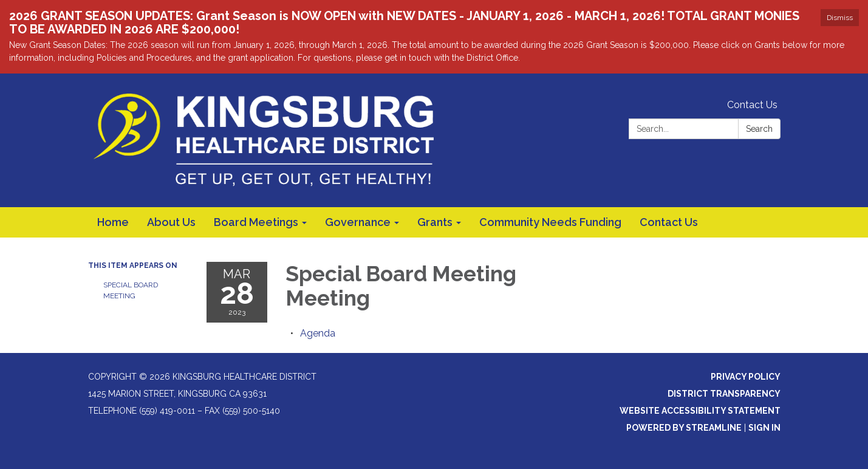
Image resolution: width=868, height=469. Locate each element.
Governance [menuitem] (358, 222)
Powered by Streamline (684, 428)
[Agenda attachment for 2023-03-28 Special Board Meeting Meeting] (318, 333)
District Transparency (724, 394)
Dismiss (840, 18)
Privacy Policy (746, 377)
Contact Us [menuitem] (669, 222)
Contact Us (752, 105)
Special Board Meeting (131, 290)
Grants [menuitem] (435, 222)
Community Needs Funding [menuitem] (550, 222)
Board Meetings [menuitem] (256, 222)
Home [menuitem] (113, 222)
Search (759, 129)
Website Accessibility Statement (700, 411)
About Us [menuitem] (171, 222)
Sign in (764, 428)
